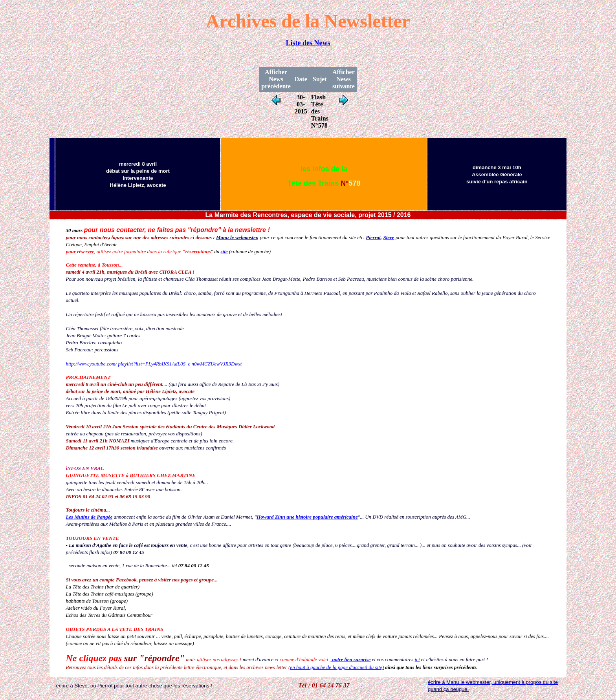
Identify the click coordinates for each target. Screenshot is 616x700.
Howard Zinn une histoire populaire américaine (307, 517)
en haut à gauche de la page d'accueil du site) (337, 667)
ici (417, 659)
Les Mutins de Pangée (89, 517)
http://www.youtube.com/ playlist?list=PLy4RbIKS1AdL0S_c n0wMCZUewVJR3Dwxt (154, 364)
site (224, 251)
